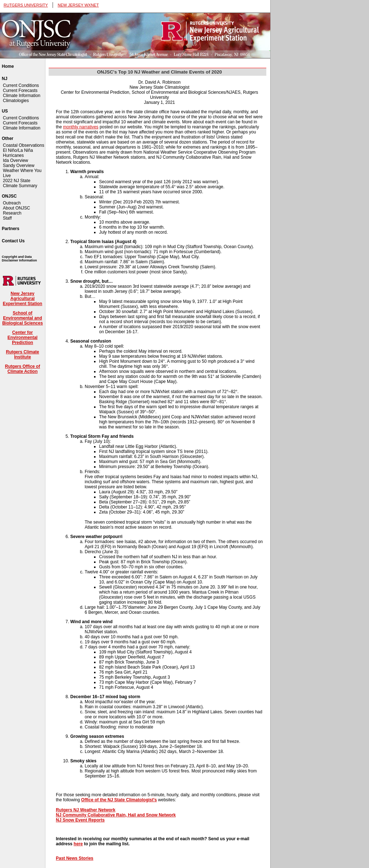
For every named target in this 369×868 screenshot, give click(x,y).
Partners (11, 229)
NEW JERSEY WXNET (78, 5)
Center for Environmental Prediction (23, 338)
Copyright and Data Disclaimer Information (19, 259)
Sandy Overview (19, 166)
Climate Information (22, 96)
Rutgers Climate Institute (22, 354)
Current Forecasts (20, 91)
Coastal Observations (24, 145)
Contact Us (13, 241)
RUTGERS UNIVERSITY (26, 5)
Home (8, 66)
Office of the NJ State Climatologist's (119, 800)
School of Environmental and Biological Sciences (23, 318)
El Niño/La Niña (18, 150)
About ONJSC (16, 208)
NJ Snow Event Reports (80, 820)
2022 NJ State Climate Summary (20, 183)
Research (12, 213)
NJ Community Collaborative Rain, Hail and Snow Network (116, 815)
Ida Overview (15, 160)
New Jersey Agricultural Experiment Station (23, 299)
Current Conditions (21, 85)
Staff (7, 218)
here (78, 844)
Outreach (12, 203)
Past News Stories (75, 858)
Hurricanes (13, 155)
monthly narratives (81, 127)
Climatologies (16, 101)
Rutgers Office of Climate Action (23, 369)
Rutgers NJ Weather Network (86, 810)
